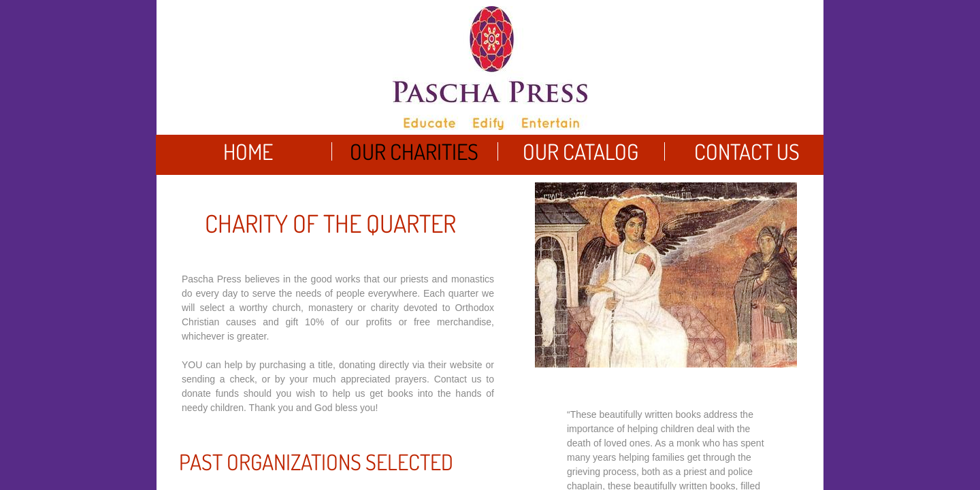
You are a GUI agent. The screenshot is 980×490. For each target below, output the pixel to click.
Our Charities (414, 151)
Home (248, 151)
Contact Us (747, 151)
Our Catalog (581, 151)
